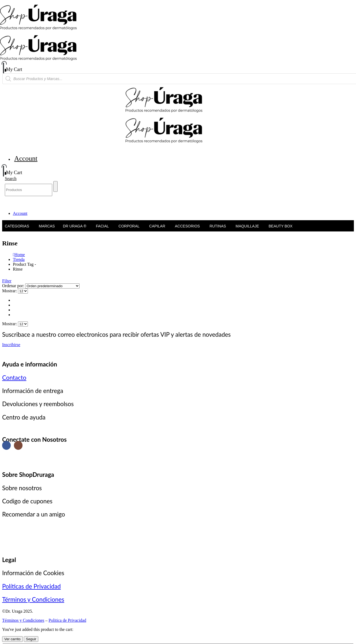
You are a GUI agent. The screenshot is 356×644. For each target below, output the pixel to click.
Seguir (31, 639)
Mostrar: (10, 291)
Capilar (157, 201)
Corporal (129, 201)
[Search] (55, 186)
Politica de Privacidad (67, 620)
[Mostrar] (23, 291)
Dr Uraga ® (75, 201)
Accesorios (187, 201)
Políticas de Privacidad (31, 586)
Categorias (17, 201)
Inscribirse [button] (11, 345)
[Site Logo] (55, 33)
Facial (102, 201)
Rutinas (218, 201)
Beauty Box (281, 201)
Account (26, 158)
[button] (11, 179)
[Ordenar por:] (52, 286)
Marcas (47, 201)
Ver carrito (12, 639)
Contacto (14, 378)
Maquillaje (247, 201)
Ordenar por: (14, 286)
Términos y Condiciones (33, 599)
